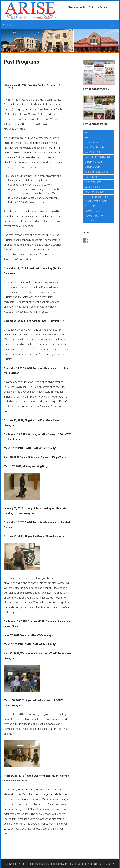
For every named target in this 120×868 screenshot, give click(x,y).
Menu (7, 25)
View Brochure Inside (95, 124)
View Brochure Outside (96, 89)
